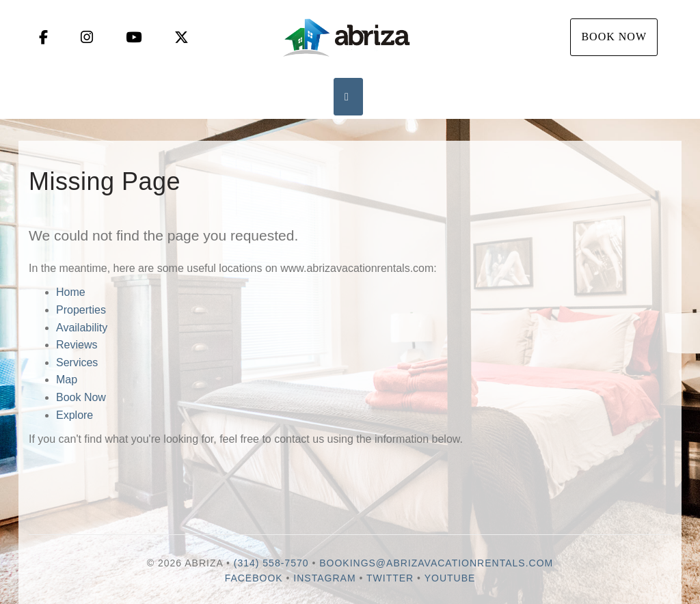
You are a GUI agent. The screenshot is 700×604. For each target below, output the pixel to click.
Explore (75, 415)
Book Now (614, 37)
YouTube (450, 578)
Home (71, 292)
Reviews (77, 345)
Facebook (254, 578)
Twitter (390, 578)
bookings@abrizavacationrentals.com (436, 563)
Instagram (324, 578)
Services (77, 362)
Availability (82, 328)
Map (67, 380)
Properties (81, 310)
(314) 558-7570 (271, 563)
